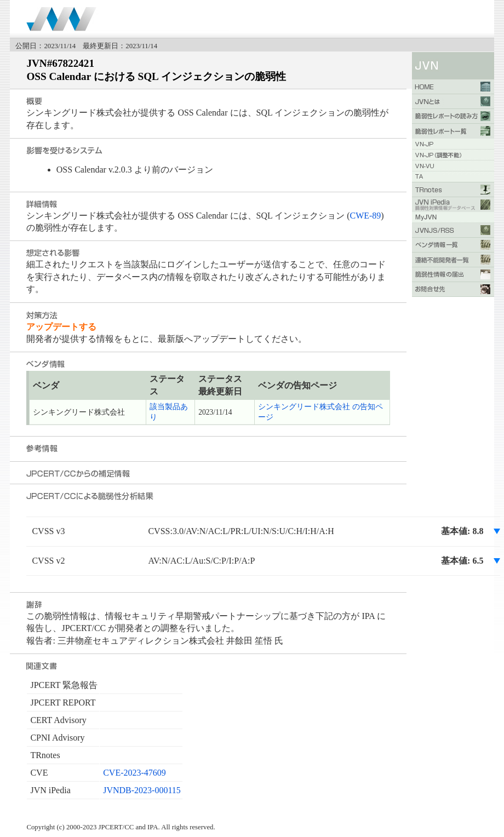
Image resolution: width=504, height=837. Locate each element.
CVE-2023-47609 (134, 773)
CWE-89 (365, 216)
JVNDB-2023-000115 (142, 790)
